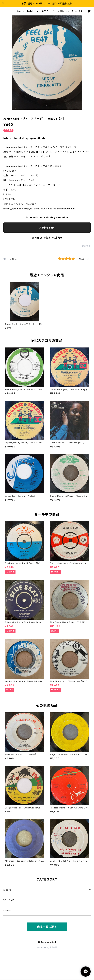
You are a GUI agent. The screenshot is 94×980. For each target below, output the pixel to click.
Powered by (47, 947)
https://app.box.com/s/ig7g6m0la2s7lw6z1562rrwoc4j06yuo (39, 209)
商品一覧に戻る (47, 927)
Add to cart (47, 228)
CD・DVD (9, 900)
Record (7, 890)
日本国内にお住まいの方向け (47, 238)
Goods (7, 910)
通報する (86, 246)
